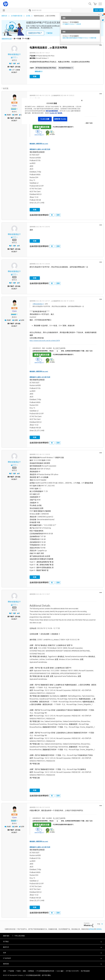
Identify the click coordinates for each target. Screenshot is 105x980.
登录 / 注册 (98, 10)
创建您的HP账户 (35, 33)
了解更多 (49, 33)
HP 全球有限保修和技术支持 (45, 970)
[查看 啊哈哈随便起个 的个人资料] (14, 54)
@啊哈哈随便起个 (38, 303)
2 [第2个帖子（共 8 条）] (9, 118)
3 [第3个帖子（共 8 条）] (9, 249)
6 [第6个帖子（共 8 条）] (9, 476)
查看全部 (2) (39, 71)
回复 (35, 76)
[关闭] (82, 100)
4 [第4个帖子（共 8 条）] (9, 286)
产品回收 (11, 970)
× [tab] (99, 15)
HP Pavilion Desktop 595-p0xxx (46, 68)
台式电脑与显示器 (17, 16)
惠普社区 (4, 16)
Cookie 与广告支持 (56, 113)
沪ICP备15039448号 (72, 970)
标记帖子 (14, 72)
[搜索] (50, 10)
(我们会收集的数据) (52, 111)
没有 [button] (58, 215)
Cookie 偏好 (60, 970)
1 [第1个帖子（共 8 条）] (9, 67)
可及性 (19, 970)
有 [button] (52, 215)
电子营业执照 (85, 970)
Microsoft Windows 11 (66, 68)
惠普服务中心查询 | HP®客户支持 (40, 149)
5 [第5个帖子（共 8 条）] (9, 323)
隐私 (25, 970)
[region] (53, 111)
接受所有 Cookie (60, 119)
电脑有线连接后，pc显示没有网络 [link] (45, 16)
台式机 (28, 16)
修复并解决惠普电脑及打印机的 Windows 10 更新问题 (79, 38)
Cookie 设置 (45, 119)
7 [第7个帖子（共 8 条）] (9, 616)
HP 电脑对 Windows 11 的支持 (72, 24)
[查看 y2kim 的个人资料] (14, 105)
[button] (101, 45)
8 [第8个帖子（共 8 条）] (9, 829)
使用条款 (91, 929)
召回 (5, 970)
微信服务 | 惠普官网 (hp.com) (39, 143)
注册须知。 (99, 929)
